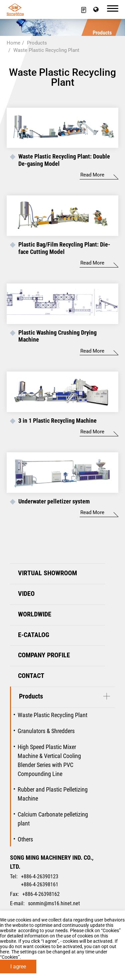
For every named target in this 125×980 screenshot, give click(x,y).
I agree (18, 967)
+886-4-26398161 (40, 884)
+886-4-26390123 (40, 876)
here (4, 952)
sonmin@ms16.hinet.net (54, 903)
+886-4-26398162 (41, 894)
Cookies (111, 930)
